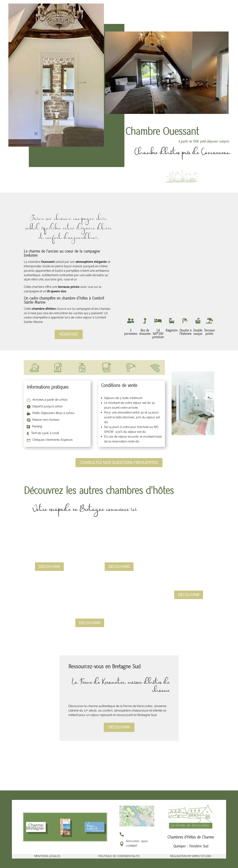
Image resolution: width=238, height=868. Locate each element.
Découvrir (49, 567)
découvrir (119, 728)
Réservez (69, 334)
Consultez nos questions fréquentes (119, 463)
